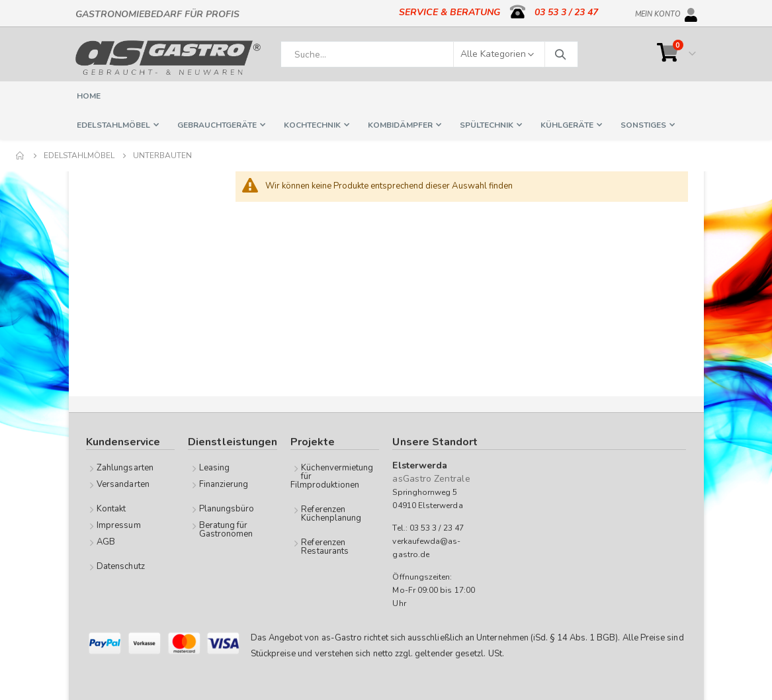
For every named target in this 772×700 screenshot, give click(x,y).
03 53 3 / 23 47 (566, 12)
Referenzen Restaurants (325, 547)
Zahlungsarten (125, 468)
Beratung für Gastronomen (226, 530)
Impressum (119, 525)
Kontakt (111, 509)
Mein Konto (658, 12)
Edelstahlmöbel (79, 155)
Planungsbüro (227, 509)
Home (21, 155)
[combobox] (429, 54)
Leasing (214, 468)
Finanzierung (224, 484)
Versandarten (123, 484)
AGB (106, 542)
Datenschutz (121, 566)
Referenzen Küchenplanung (331, 514)
